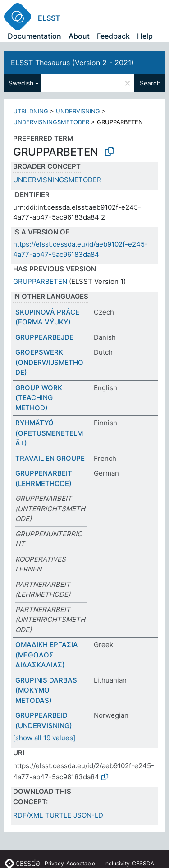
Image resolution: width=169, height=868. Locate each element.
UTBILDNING (31, 111)
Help (145, 36)
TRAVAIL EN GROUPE (50, 458)
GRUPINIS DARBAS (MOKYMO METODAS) (46, 690)
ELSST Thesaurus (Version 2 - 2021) (72, 63)
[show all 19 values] (44, 738)
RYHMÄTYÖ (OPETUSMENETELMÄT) (49, 433)
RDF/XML (28, 815)
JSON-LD (88, 815)
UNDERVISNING (78, 111)
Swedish (21, 83)
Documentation (34, 36)
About (79, 36)
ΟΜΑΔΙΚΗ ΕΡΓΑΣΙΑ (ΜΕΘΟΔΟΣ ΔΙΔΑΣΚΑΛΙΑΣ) (47, 655)
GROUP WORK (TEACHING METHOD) (39, 398)
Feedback (113, 36)
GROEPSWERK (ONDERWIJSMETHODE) (49, 362)
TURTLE (58, 815)
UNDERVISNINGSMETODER (51, 122)
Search (150, 83)
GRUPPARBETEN (40, 281)
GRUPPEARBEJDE (44, 337)
